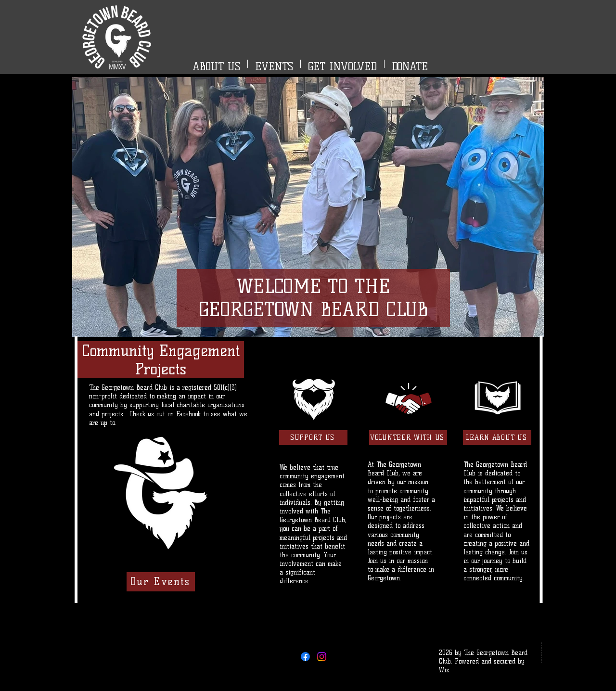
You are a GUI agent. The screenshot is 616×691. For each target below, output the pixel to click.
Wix (444, 670)
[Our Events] (161, 582)
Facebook (188, 414)
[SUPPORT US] (313, 438)
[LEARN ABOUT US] (497, 438)
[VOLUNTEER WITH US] (408, 438)
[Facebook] (305, 657)
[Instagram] (322, 657)
